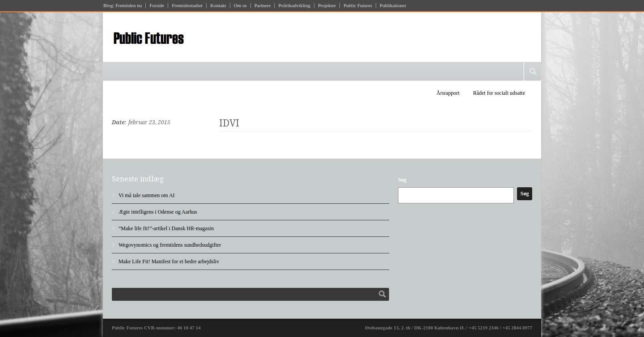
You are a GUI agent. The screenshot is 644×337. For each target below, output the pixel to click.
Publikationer (393, 6)
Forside (157, 6)
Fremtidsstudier (187, 6)
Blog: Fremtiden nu (123, 6)
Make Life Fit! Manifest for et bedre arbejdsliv (169, 261)
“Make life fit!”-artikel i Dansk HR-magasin (166, 228)
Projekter (327, 6)
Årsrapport (448, 93)
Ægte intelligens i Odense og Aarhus (158, 212)
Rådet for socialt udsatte (499, 93)
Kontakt (218, 6)
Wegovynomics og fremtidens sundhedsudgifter (170, 245)
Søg (402, 180)
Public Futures (358, 6)
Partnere (263, 6)
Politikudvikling (294, 6)
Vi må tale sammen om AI (147, 195)
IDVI (229, 123)
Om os (240, 6)
